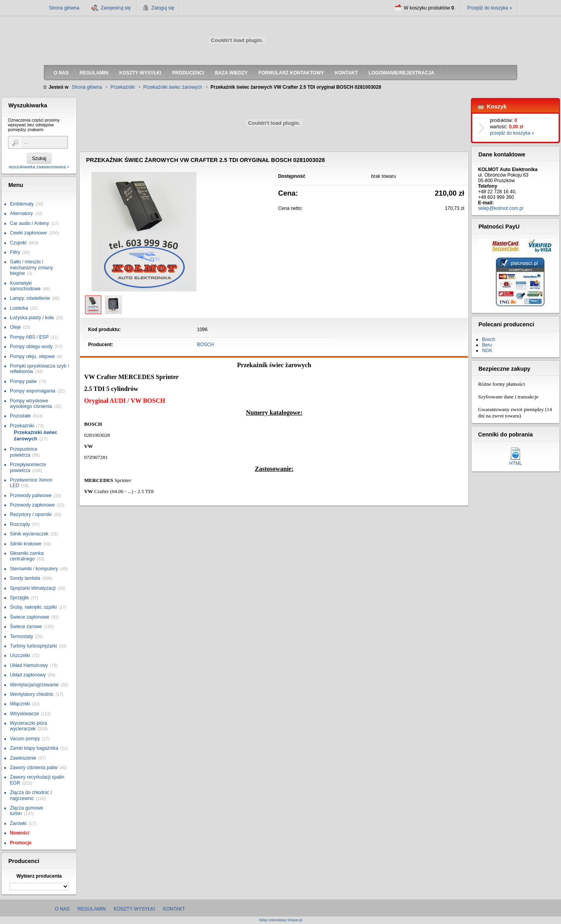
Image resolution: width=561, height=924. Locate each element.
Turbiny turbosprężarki (33, 646)
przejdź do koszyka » (512, 133)
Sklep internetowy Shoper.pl (280, 920)
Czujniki (18, 243)
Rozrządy (20, 524)
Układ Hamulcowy (29, 665)
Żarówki (18, 823)
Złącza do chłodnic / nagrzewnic (31, 795)
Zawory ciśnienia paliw (34, 768)
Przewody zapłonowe (32, 505)
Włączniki (20, 704)
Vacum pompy (25, 739)
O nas (62, 909)
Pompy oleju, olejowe (32, 356)
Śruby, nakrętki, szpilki (33, 607)
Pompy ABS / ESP (29, 337)
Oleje (15, 327)
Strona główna (64, 8)
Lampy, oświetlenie (30, 298)
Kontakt (174, 909)
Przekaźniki (22, 426)
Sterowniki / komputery (34, 569)
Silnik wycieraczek (29, 534)
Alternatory (21, 213)
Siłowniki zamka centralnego (27, 556)
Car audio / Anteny (29, 223)
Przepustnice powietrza (24, 452)
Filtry (15, 252)
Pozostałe (20, 416)
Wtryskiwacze (24, 714)
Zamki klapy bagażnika (34, 748)
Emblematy (22, 204)
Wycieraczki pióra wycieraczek (29, 726)
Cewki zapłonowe (28, 233)
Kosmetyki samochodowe (25, 286)
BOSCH (206, 345)
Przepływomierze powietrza (28, 467)
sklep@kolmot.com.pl (500, 208)
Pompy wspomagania (33, 391)
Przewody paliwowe (31, 495)
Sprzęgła (19, 598)
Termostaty (22, 636)
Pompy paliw (23, 381)
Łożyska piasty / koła (32, 318)
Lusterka (19, 308)
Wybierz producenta (39, 876)
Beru (487, 345)
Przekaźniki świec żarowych (36, 435)
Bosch (488, 339)
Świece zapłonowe (29, 617)
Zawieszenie (23, 758)
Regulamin (92, 909)
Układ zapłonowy (28, 675)
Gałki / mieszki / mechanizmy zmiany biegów (31, 268)
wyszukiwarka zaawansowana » (39, 167)
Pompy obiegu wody (31, 347)
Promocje (21, 843)
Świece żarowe (26, 627)
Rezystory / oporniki (31, 514)
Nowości (20, 833)
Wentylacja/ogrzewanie (34, 685)
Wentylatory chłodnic (32, 694)
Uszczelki (20, 655)
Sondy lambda (25, 578)
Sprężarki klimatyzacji (33, 588)
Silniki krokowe (26, 544)
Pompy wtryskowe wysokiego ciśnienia (31, 404)
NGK (487, 351)
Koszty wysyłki (134, 909)
